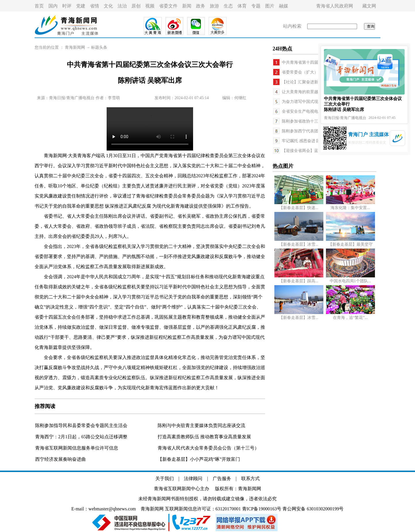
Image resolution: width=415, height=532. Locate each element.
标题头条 (99, 47)
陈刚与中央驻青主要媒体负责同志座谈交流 (201, 425)
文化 (108, 6)
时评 (67, 6)
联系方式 (250, 479)
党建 (81, 6)
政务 (201, 6)
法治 (122, 6)
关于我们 (165, 479)
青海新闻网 (75, 47)
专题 (256, 6)
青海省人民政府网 (335, 6)
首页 (39, 6)
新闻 (187, 6)
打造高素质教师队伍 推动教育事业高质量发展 (204, 437)
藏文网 (369, 6)
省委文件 (168, 6)
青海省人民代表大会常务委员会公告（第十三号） (208, 448)
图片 (270, 6)
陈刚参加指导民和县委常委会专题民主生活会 (81, 425)
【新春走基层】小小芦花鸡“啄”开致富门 (199, 459)
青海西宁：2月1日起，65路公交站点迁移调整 (81, 437)
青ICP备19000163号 (262, 509)
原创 (136, 6)
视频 (150, 6)
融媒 (284, 6)
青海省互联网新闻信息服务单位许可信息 (77, 448)
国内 (53, 6)
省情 (95, 6)
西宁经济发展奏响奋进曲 (61, 459)
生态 (228, 6)
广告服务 (222, 479)
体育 (242, 6)
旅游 (214, 6)
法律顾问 (193, 479)
